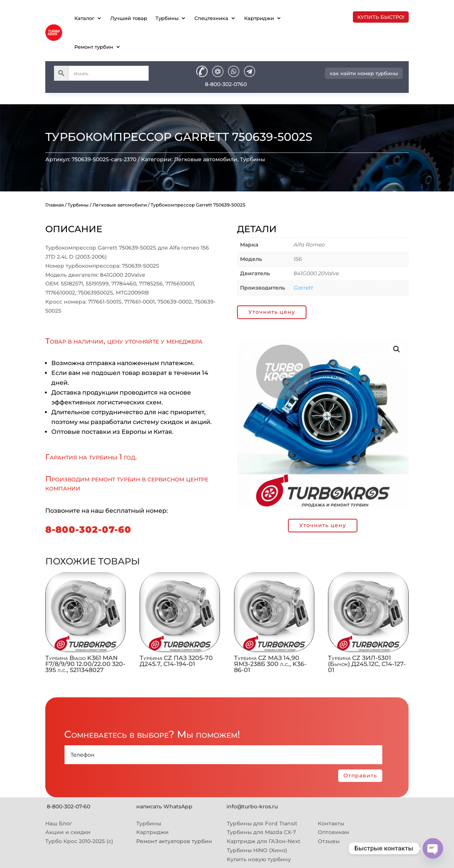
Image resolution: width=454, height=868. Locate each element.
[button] (397, 349)
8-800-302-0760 (226, 84)
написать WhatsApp (164, 806)
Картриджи (259, 18)
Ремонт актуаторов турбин (174, 841)
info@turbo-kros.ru (252, 806)
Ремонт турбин (94, 47)
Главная (55, 205)
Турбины (167, 18)
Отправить (360, 775)
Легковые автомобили (206, 159)
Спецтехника (211, 18)
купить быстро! (381, 17)
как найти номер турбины (364, 73)
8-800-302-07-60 (88, 530)
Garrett (303, 288)
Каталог (84, 18)
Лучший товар (129, 18)
